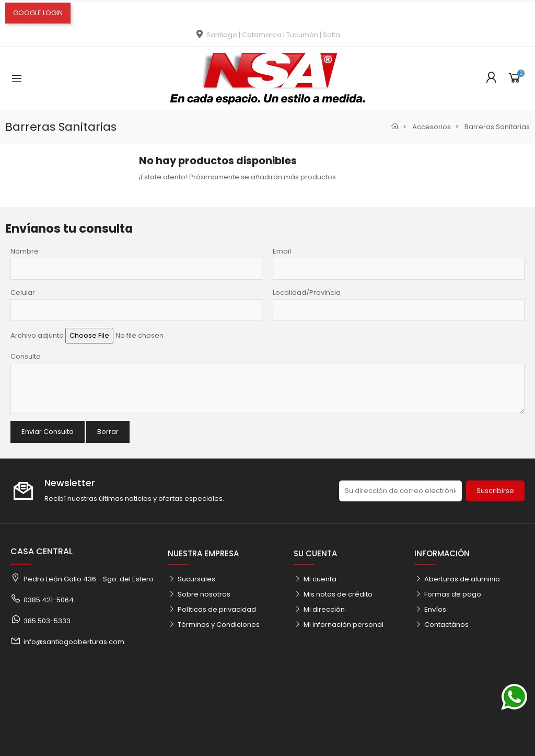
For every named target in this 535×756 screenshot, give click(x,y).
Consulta (26, 356)
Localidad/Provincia (307, 293)
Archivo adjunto (37, 335)
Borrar (108, 432)
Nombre (25, 251)
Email (282, 251)
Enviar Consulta (48, 432)
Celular (23, 293)
